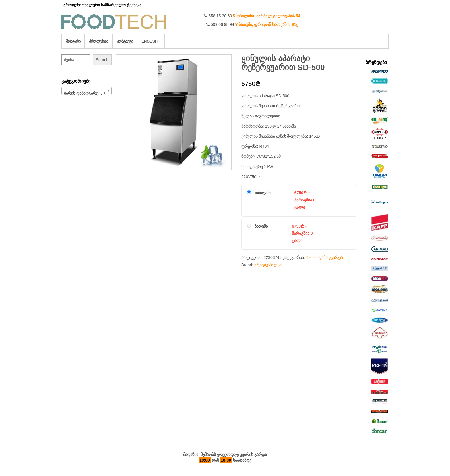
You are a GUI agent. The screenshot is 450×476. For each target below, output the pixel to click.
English (149, 41)
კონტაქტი (125, 41)
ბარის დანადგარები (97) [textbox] (88, 93)
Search (102, 60)
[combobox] (87, 91)
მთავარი (73, 41)
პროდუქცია (99, 41)
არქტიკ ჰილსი (268, 265)
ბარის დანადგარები (325, 257)
